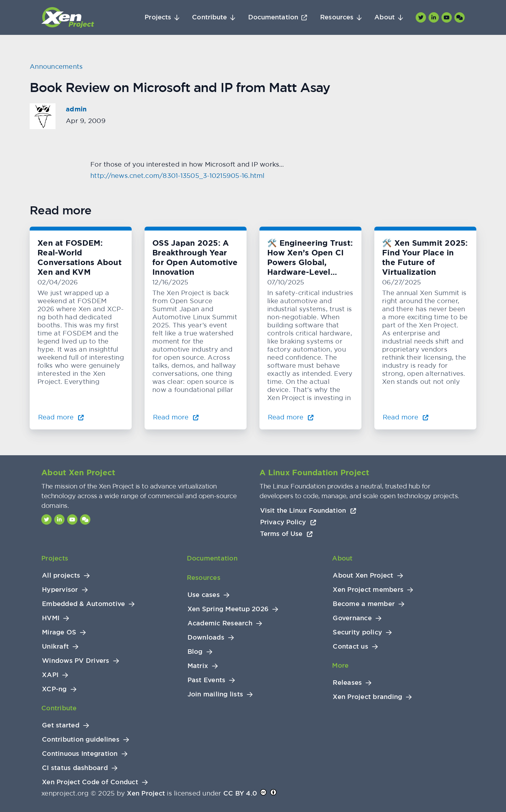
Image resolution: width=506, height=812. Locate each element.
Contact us (350, 647)
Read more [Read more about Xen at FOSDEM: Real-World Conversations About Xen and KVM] (61, 417)
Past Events (207, 680)
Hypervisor (60, 590)
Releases (347, 683)
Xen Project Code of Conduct (90, 782)
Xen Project (146, 793)
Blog (195, 652)
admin (76, 109)
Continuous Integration (80, 754)
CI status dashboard (75, 768)
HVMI (51, 618)
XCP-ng (54, 689)
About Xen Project (363, 576)
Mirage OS (59, 632)
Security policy (357, 632)
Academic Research (220, 623)
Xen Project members (368, 590)
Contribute (209, 17)
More (340, 665)
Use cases (204, 595)
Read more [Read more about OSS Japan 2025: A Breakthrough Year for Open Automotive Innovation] (176, 417)
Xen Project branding (367, 697)
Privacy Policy (288, 522)
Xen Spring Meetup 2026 (228, 609)
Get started (61, 725)
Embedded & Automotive (83, 604)
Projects (158, 17)
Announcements (56, 66)
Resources (337, 17)
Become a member (364, 604)
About (385, 17)
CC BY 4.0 (240, 793)
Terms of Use (286, 534)
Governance (352, 618)
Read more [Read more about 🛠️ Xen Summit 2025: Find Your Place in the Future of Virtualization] (406, 417)
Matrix (198, 666)
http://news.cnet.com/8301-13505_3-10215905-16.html (177, 175)
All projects (61, 576)
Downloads (206, 637)
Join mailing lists (215, 694)
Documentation (273, 17)
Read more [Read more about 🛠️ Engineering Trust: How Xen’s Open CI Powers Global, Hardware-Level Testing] (291, 417)
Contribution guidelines (81, 740)
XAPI (50, 675)
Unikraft (55, 647)
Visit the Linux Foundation (308, 510)
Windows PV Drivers (76, 661)
